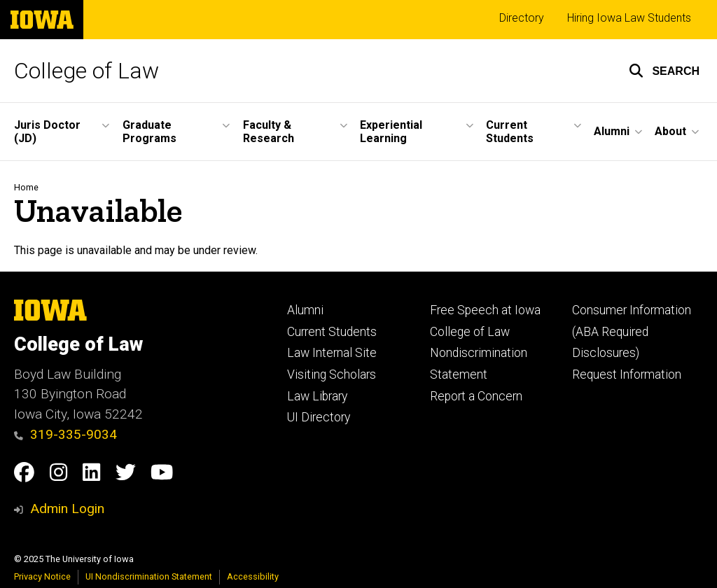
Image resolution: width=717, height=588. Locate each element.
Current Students (332, 332)
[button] (664, 71)
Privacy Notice (42, 576)
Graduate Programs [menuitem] (149, 132)
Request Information (627, 374)
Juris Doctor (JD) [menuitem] (47, 132)
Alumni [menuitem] (612, 131)
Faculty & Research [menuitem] (269, 132)
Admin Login (67, 509)
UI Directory (319, 417)
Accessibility (253, 576)
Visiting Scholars (332, 374)
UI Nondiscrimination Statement (149, 576)
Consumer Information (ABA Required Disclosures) (632, 331)
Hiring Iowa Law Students (629, 18)
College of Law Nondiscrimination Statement (479, 353)
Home (26, 187)
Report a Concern (476, 396)
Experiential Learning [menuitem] (391, 132)
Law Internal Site (332, 353)
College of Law (86, 71)
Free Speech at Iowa (485, 310)
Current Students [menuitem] (510, 132)
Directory (522, 18)
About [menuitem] (670, 131)
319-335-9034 (65, 434)
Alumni (305, 310)
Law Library (317, 396)
